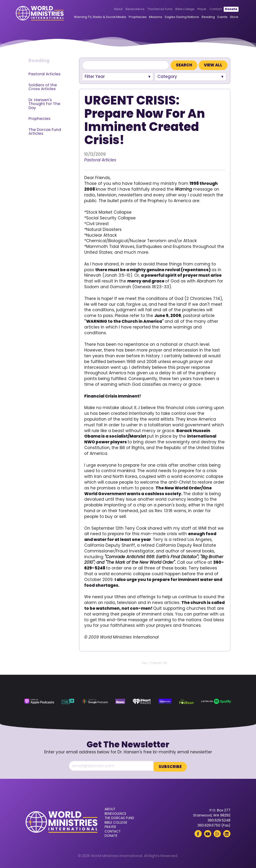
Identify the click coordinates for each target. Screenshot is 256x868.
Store (240, 18)
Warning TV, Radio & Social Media (106, 18)
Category (167, 76)
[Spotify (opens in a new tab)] (216, 701)
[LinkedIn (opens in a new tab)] (227, 833)
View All (213, 65)
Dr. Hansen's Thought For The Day (44, 104)
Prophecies (144, 18)
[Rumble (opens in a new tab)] (217, 833)
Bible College (177, 10)
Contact (207, 10)
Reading (214, 18)
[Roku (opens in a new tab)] (120, 701)
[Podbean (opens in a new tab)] (186, 701)
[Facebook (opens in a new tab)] (198, 833)
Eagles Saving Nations (188, 18)
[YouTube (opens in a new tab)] (208, 833)
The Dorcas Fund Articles (45, 132)
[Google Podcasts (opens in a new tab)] (95, 701)
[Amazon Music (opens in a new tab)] (165, 701)
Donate (223, 10)
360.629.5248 (219, 819)
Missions (162, 18)
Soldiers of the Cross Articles (43, 87)
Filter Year (95, 76)
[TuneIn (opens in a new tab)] (68, 701)
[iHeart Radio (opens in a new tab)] (142, 701)
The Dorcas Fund (152, 10)
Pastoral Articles (45, 74)
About (110, 10)
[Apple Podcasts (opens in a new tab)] (39, 701)
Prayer (194, 10)
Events (228, 18)
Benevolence (127, 10)
